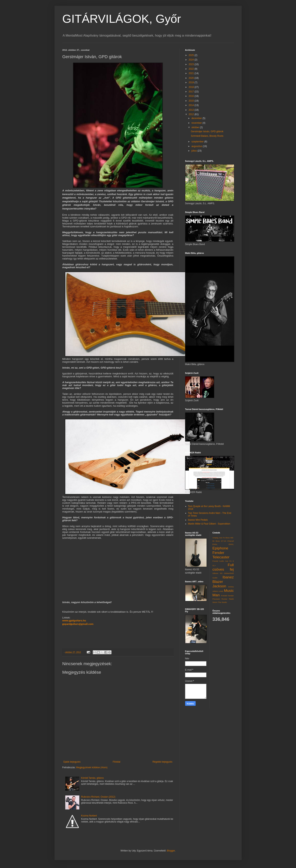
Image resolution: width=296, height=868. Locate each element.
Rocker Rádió (228, 599)
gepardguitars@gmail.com (78, 624)
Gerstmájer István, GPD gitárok (207, 131)
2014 (192, 105)
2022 (192, 69)
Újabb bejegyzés (72, 762)
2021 (192, 73)
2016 (192, 96)
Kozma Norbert (89, 816)
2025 (192, 55)
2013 (192, 110)
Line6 (221, 591)
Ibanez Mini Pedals (198, 520)
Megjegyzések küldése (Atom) (92, 767)
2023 (192, 64)
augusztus (197, 146)
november (197, 123)
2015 (192, 101)
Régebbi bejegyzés (162, 762)
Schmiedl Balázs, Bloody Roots (207, 136)
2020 (192, 78)
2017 (192, 92)
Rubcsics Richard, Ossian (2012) (98, 797)
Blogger (171, 851)
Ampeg (215, 538)
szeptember (198, 142)
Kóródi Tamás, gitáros (92, 778)
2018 (192, 87)
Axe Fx (222, 538)
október (196, 127)
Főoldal (116, 762)
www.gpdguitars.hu (74, 621)
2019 (192, 82)
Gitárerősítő (229, 573)
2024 (192, 60)
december (197, 118)
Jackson (219, 586)
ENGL (231, 544)
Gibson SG (217, 573)
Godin (215, 578)
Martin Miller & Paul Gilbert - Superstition (209, 524)
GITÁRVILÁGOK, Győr (122, 19)
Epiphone (220, 548)
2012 (192, 114)
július (194, 151)
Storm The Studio (220, 602)
